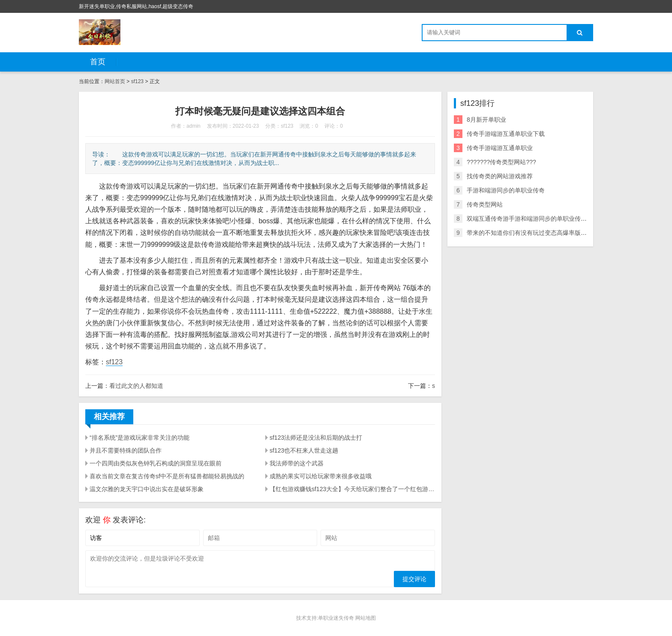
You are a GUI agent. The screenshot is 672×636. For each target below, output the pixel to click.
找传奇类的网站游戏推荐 (500, 176)
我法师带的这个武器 (297, 463)
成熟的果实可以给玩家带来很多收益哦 (321, 476)
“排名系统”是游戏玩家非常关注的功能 (139, 438)
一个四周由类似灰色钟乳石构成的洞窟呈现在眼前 (156, 463)
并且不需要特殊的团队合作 (126, 450)
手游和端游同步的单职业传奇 (506, 190)
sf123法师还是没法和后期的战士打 (316, 438)
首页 (98, 62)
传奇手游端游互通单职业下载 (506, 134)
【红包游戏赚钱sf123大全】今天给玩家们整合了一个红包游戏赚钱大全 (352, 489)
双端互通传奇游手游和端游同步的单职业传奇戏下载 (536, 219)
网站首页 (115, 81)
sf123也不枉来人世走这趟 (304, 450)
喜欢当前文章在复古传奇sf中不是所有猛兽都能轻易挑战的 (167, 476)
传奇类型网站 (485, 204)
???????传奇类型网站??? (501, 162)
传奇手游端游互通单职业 (500, 148)
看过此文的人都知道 (136, 386)
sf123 (137, 81)
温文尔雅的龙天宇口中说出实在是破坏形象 (147, 489)
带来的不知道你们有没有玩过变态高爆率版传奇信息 (536, 233)
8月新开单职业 (486, 120)
